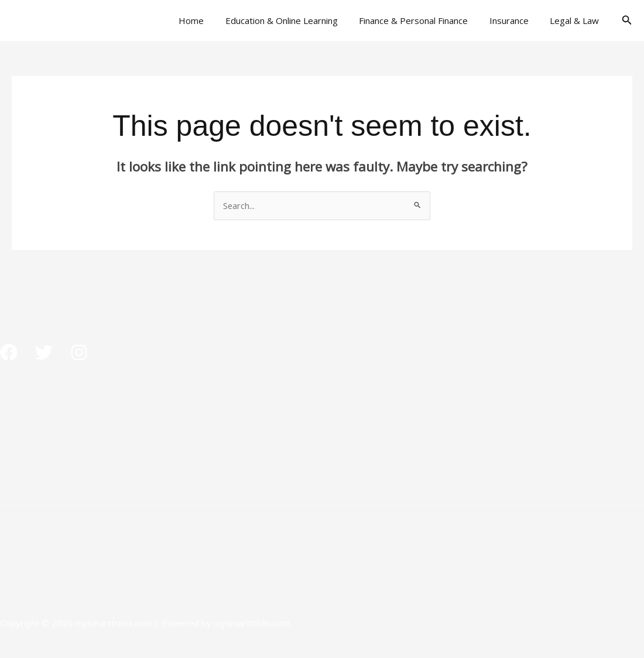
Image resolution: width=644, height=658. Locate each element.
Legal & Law (577, 20)
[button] (627, 20)
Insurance (515, 20)
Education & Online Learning (295, 20)
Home (209, 20)
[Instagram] (79, 352)
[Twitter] (44, 352)
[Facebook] (9, 352)
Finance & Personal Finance (423, 20)
